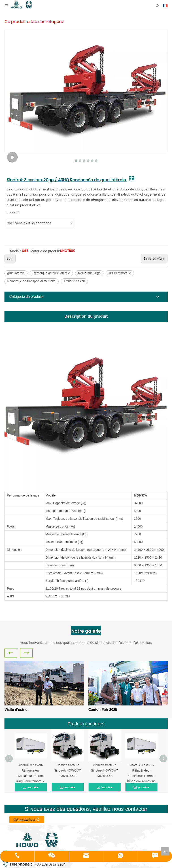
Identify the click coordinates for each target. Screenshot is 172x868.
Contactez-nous (27, 819)
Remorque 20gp (89, 273)
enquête (31, 787)
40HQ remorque (120, 273)
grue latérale (16, 273)
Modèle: (16, 251)
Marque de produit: (45, 251)
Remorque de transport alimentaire (32, 281)
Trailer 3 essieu (74, 281)
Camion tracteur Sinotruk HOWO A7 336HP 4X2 (68, 770)
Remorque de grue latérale (51, 273)
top (165, 851)
